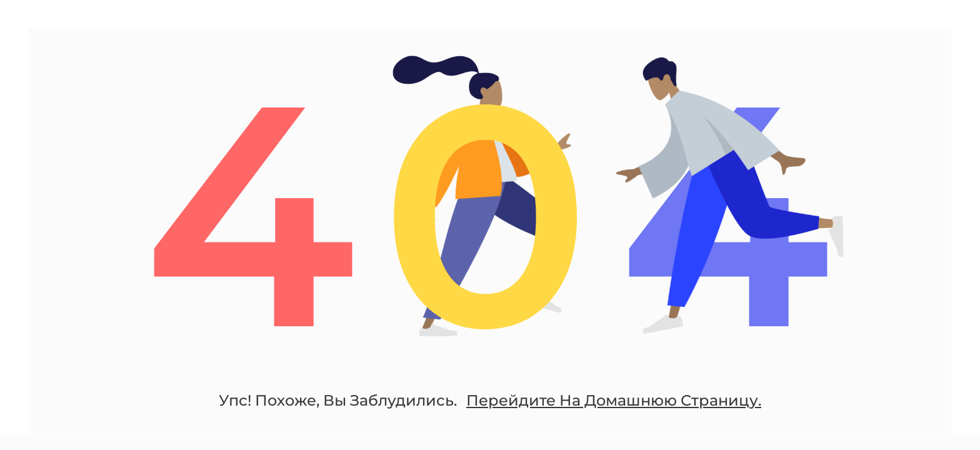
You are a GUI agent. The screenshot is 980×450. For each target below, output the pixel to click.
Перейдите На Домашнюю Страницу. (614, 403)
